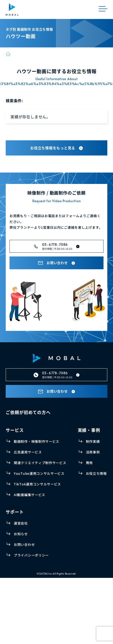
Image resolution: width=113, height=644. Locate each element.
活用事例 (93, 452)
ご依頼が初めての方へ (28, 412)
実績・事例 (89, 430)
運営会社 (21, 523)
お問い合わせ (24, 544)
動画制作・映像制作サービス (37, 441)
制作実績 (93, 441)
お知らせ (21, 534)
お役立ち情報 (96, 473)
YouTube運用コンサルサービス (39, 473)
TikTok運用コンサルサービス (37, 484)
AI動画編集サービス (29, 495)
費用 (89, 463)
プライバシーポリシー (31, 555)
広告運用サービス (28, 452)
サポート (15, 512)
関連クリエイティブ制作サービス (40, 463)
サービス (15, 430)
